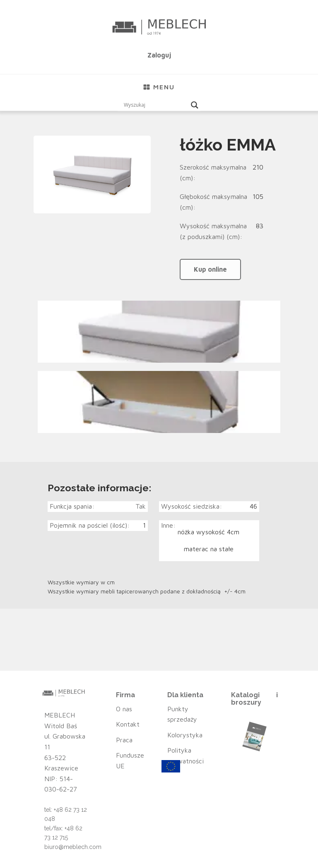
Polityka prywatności (185, 756)
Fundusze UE (130, 760)
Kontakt (128, 724)
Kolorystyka (185, 735)
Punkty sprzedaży (182, 714)
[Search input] (155, 105)
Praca (124, 740)
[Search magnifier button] (195, 105)
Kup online (210, 269)
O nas (124, 709)
